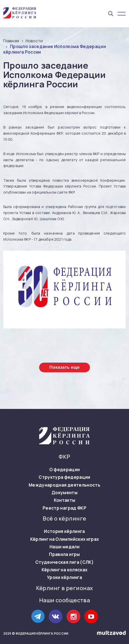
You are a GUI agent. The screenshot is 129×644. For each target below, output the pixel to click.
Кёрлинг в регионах (65, 588)
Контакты (65, 500)
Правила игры (64, 554)
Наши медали (64, 547)
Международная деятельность (64, 485)
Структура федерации (64, 477)
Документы (64, 493)
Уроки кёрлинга (64, 577)
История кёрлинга (64, 531)
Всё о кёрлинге (64, 519)
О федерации (65, 470)
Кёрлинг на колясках (64, 570)
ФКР (64, 457)
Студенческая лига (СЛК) (64, 562)
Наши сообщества (65, 600)
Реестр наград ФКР (64, 508)
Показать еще (64, 367)
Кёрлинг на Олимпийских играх (65, 539)
